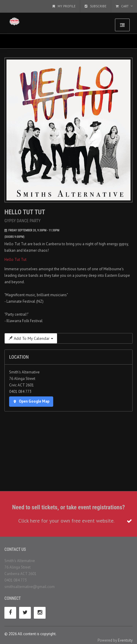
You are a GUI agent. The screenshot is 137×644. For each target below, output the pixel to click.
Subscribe (96, 6)
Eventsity (125, 640)
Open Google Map (31, 401)
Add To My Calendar (31, 338)
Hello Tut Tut (15, 260)
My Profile (64, 6)
